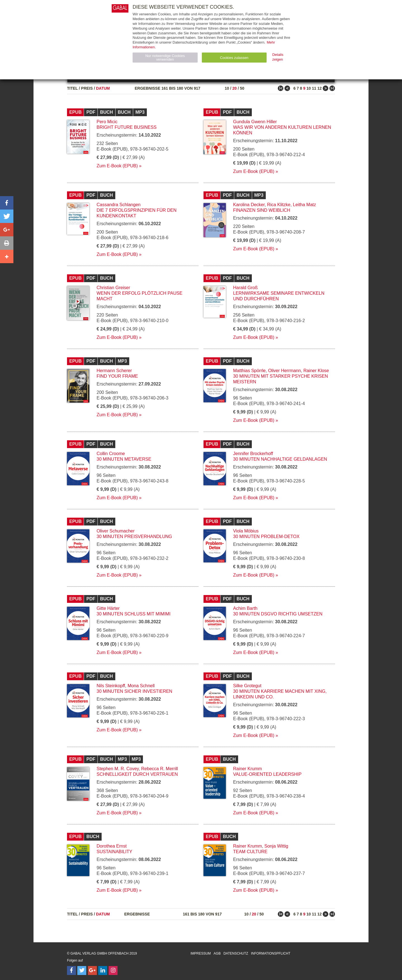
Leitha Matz (304, 205)
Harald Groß (245, 288)
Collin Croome (111, 454)
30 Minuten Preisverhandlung (134, 537)
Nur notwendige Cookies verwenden (165, 58)
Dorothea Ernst (112, 846)
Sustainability (114, 852)
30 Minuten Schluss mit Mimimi (134, 614)
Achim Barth (245, 608)
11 (314, 88)
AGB (217, 953)
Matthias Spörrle (249, 371)
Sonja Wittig (276, 846)
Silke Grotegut (247, 686)
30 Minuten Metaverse (124, 459)
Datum (103, 88)
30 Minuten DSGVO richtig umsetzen (278, 614)
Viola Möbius (246, 531)
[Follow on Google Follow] (92, 971)
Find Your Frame (117, 376)
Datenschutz (236, 953)
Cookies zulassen (234, 58)
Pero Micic (107, 122)
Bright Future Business (127, 127)
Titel (72, 88)
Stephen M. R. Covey (118, 769)
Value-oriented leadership (267, 774)
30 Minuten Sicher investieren (134, 691)
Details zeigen (278, 57)
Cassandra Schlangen (119, 205)
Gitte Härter (108, 608)
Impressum (201, 953)
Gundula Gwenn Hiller (255, 122)
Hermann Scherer (114, 371)
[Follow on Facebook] (71, 971)
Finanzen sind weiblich (262, 210)
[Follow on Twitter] (82, 971)
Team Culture (250, 852)
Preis (87, 88)
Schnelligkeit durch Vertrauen (137, 774)
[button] (7, 203)
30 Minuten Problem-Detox (266, 537)
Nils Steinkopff (111, 686)
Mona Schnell (141, 686)
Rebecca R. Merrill (160, 769)
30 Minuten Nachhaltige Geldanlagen (280, 459)
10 (227, 88)
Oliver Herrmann (284, 371)
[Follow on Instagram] (113, 971)
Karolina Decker (249, 205)
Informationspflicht (271, 953)
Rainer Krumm (247, 769)
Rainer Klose (316, 371)
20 (234, 88)
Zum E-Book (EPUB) (117, 166)
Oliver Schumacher (116, 531)
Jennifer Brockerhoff (253, 454)
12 (320, 88)
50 (242, 88)
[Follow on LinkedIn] (103, 971)
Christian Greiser (113, 288)
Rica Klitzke (279, 205)
